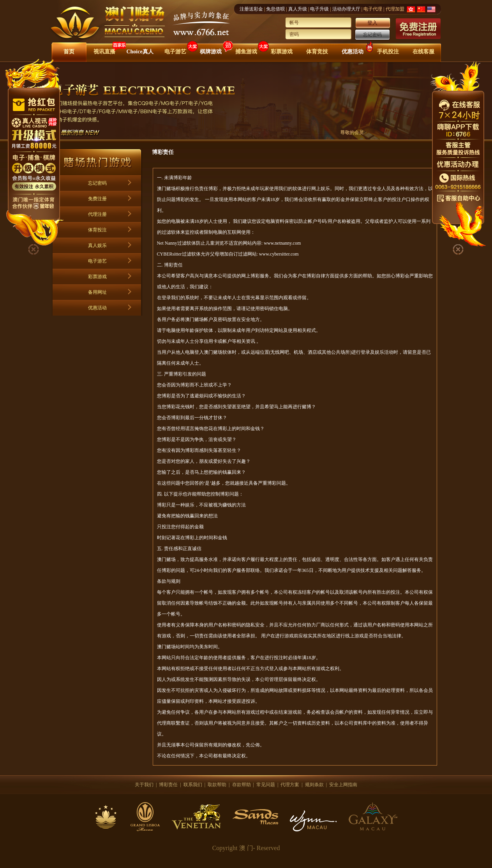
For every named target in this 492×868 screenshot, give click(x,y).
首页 (69, 52)
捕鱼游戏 (246, 52)
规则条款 (314, 785)
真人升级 (298, 9)
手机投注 (388, 52)
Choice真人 (140, 52)
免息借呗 (275, 9)
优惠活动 (353, 52)
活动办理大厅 (346, 9)
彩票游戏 (282, 52)
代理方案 (290, 785)
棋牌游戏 (211, 52)
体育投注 (97, 230)
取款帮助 (217, 785)
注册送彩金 (251, 9)
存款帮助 (242, 785)
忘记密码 (372, 35)
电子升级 (319, 9)
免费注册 (97, 199)
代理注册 (97, 214)
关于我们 (144, 785)
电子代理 (373, 9)
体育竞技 (317, 52)
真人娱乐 (97, 245)
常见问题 (266, 785)
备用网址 (97, 292)
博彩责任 (168, 785)
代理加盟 (395, 9)
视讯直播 (104, 52)
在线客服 (423, 52)
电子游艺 (175, 52)
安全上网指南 (343, 785)
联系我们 (193, 785)
